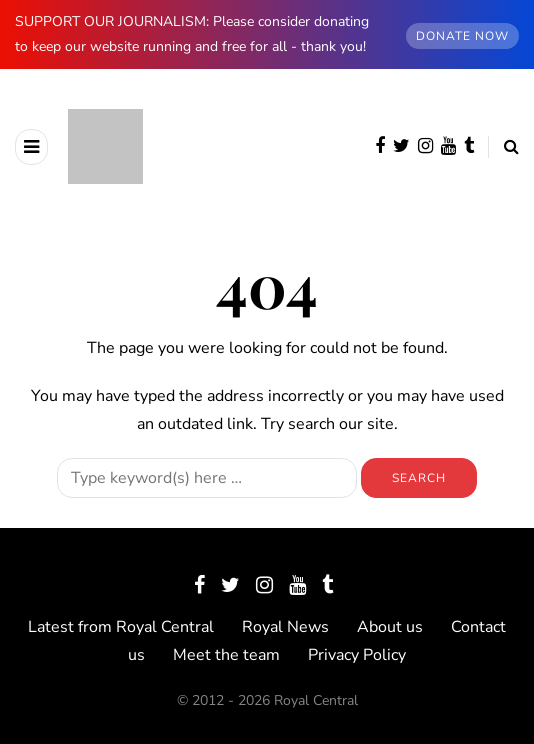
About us (390, 627)
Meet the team (226, 655)
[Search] (207, 478)
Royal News (285, 627)
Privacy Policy (357, 655)
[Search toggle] (503, 147)
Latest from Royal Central (121, 627)
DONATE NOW (462, 36)
